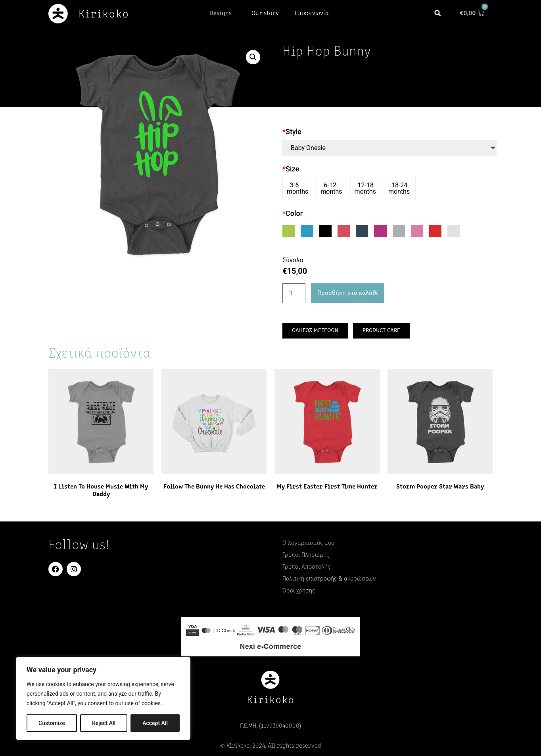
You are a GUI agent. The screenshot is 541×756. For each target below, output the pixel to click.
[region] (103, 698)
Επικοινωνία (312, 13)
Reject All (104, 723)
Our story (265, 13)
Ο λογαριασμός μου (308, 543)
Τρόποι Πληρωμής (306, 555)
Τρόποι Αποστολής (306, 567)
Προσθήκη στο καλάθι (348, 293)
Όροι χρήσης (299, 591)
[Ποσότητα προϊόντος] (294, 293)
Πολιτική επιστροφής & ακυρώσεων (329, 579)
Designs (223, 13)
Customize (52, 723)
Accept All (155, 723)
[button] (444, 14)
